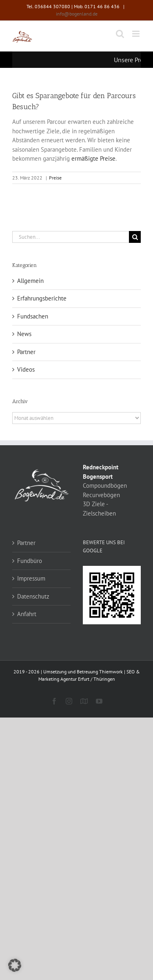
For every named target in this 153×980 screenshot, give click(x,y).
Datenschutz (33, 596)
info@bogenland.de (77, 14)
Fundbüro (30, 561)
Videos (26, 369)
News (24, 334)
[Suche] (135, 237)
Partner (26, 352)
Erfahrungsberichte (42, 298)
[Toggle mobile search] (120, 34)
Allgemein (30, 281)
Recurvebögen (101, 495)
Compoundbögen (105, 486)
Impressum (31, 578)
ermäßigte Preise (93, 158)
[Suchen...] (71, 237)
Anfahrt (27, 614)
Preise (55, 178)
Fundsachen (33, 316)
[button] (15, 965)
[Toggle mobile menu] (136, 34)
